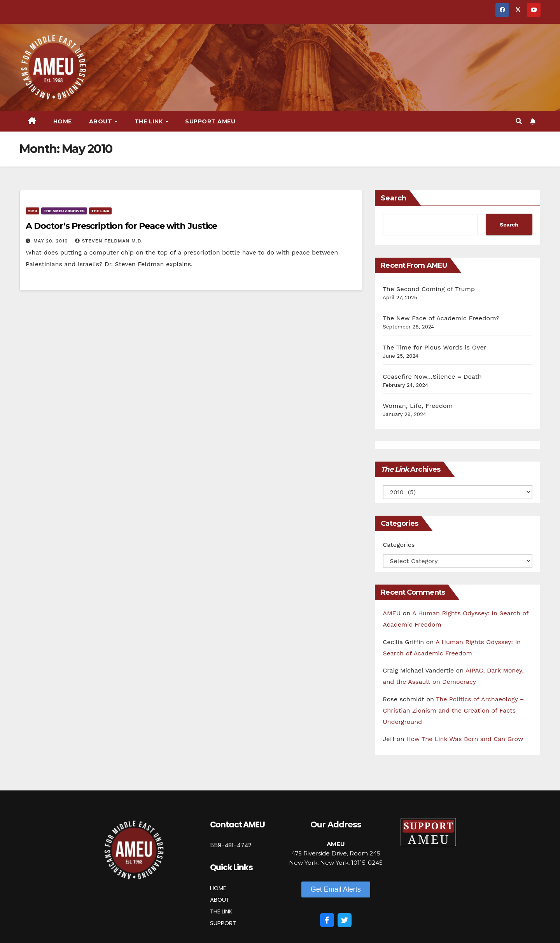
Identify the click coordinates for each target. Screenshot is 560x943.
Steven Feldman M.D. (109, 241)
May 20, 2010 (52, 241)
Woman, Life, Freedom (418, 406)
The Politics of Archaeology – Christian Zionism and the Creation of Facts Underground (453, 710)
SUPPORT (223, 923)
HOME (218, 888)
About (101, 121)
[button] (519, 121)
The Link (150, 121)
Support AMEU (210, 121)
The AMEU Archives (64, 211)
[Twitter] (345, 920)
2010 (32, 211)
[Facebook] (327, 920)
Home (63, 121)
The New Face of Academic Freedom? (441, 318)
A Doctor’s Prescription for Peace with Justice (121, 226)
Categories (399, 545)
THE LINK (221, 911)
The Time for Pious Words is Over (434, 347)
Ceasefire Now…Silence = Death (432, 377)
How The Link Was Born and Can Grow (465, 739)
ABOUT (220, 900)
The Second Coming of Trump (429, 289)
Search (394, 198)
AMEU (392, 613)
